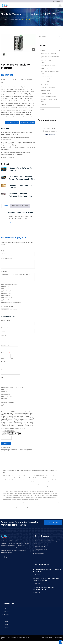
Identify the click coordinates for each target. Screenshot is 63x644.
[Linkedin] (6, 560)
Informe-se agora (12, 122)
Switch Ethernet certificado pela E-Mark (50, 72)
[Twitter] (4, 560)
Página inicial (7, 611)
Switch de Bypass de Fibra (48, 88)
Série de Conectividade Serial (49, 97)
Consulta (6, 630)
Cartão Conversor (51, 508)
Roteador (48, 506)
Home (5, 19)
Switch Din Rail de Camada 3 (48, 66)
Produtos (6, 617)
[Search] (48, 36)
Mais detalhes (50, 134)
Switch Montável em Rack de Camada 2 (49, 62)
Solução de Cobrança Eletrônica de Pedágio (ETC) (21, 198)
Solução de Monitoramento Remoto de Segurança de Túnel (21, 179)
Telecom (42, 110)
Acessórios (44, 104)
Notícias (6, 624)
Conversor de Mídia (46, 94)
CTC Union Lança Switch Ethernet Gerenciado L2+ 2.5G (44, 591)
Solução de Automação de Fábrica (21, 189)
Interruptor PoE (45, 82)
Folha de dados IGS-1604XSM (21, 215)
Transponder (29, 508)
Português (58, 1)
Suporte (6, 627)
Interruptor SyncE (45, 79)
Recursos (6, 620)
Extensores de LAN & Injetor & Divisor (49, 100)
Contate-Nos (32, 510)
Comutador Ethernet (27, 19)
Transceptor (16, 510)
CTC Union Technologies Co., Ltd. (19, 640)
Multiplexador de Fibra (8, 510)
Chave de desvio (6, 508)
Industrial (18, 19)
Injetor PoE (24, 508)
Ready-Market (58, 640)
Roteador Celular (45, 91)
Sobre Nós (7, 614)
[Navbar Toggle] (60, 5)
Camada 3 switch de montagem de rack (50, 57)
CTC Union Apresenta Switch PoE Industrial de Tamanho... (47, 573)
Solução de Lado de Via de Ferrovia (21, 169)
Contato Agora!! (53, 525)
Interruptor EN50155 (46, 68)
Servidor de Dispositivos (16, 508)
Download (12, 225)
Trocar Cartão (35, 508)
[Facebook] (2, 560)
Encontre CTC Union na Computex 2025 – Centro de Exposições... (46, 582)
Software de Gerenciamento (48, 53)
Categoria (11, 19)
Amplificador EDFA (43, 508)
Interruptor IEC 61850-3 (47, 76)
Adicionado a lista (27, 122)
